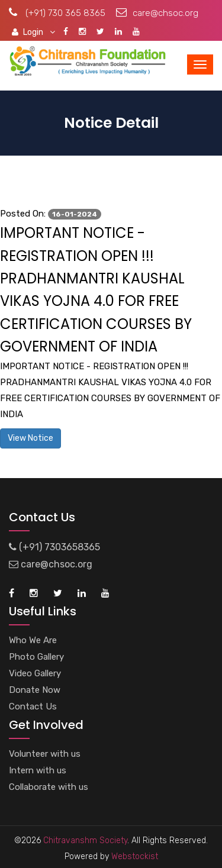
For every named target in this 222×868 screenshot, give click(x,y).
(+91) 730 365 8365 (57, 13)
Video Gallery (35, 673)
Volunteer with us (45, 754)
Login (33, 32)
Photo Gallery (36, 657)
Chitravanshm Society (85, 840)
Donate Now (35, 690)
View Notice (30, 438)
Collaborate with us (49, 787)
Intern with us (38, 770)
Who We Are (33, 640)
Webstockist (133, 856)
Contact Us (33, 706)
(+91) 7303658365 (54, 547)
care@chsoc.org (157, 13)
